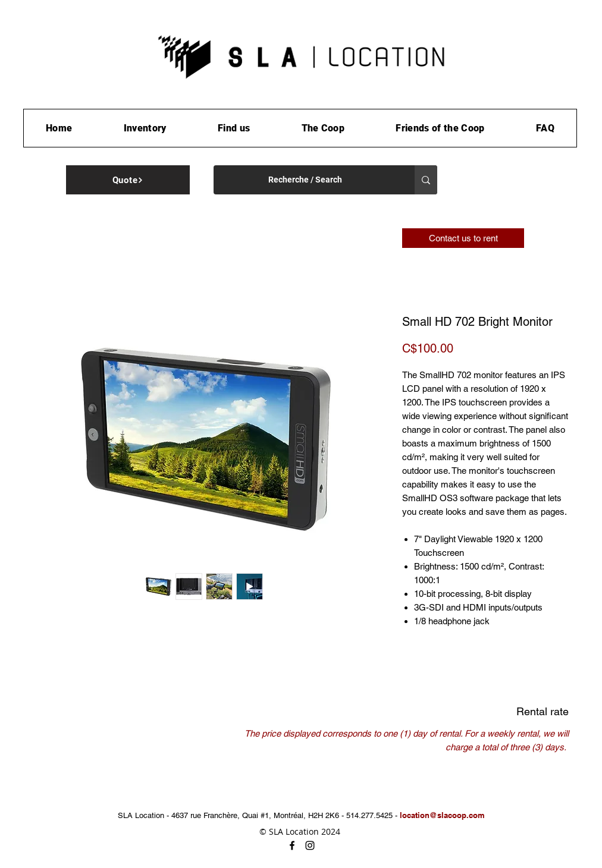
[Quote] (128, 180)
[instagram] (310, 845)
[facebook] (292, 845)
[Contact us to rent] (463, 238)
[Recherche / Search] (305, 180)
